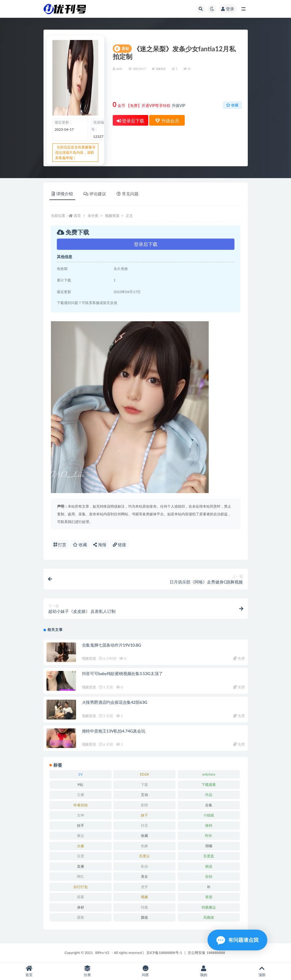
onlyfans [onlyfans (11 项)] (209, 774)
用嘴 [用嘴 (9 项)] (209, 846)
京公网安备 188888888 (206, 953)
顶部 (262, 971)
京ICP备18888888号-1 (164, 953)
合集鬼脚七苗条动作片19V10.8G (112, 645)
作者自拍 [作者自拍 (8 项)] (81, 805)
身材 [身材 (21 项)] (81, 907)
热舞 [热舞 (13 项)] (144, 846)
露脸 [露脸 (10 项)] (81, 917)
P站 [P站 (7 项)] (80, 785)
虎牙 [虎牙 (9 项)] (144, 887)
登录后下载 (131, 121)
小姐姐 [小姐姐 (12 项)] (209, 815)
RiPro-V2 (102, 953)
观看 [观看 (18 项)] (81, 897)
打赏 (60, 545)
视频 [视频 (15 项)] (144, 897)
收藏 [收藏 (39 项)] (144, 836)
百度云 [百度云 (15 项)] (144, 856)
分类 (87, 971)
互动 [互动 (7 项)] (144, 795)
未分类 (93, 216)
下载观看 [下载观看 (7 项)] (209, 785)
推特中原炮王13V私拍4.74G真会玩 (114, 731)
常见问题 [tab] (128, 194)
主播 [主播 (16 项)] (81, 795)
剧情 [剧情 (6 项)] (144, 805)
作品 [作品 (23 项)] (209, 795)
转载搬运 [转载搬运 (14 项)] (209, 907)
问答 (145, 971)
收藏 (232, 105)
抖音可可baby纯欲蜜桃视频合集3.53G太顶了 (122, 673)
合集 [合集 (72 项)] (209, 805)
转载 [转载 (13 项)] (144, 907)
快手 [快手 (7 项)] (81, 825)
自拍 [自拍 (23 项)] (209, 876)
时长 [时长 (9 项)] (209, 836)
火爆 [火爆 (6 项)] (81, 846)
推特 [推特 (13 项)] (209, 825)
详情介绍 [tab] (62, 194)
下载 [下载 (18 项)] (144, 785)
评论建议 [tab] (95, 194)
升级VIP (179, 105)
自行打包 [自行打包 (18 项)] (81, 887)
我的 (204, 971)
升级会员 (223, 87)
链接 (120, 545)
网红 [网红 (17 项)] (81, 876)
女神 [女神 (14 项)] (81, 815)
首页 (77, 216)
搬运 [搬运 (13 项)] (81, 836)
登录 (228, 9)
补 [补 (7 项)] (209, 887)
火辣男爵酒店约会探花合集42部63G (115, 702)
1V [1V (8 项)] (80, 774)
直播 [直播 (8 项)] (81, 866)
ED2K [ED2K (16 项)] (145, 774)
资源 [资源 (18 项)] (209, 897)
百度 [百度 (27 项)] (81, 856)
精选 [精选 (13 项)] (209, 866)
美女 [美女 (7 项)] (144, 876)
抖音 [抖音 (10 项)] (144, 825)
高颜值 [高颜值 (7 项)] (209, 917)
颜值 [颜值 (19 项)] (144, 917)
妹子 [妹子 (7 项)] (144, 815)
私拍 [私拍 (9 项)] (144, 866)
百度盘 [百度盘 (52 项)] (209, 856)
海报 (100, 545)
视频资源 (161, 69)
